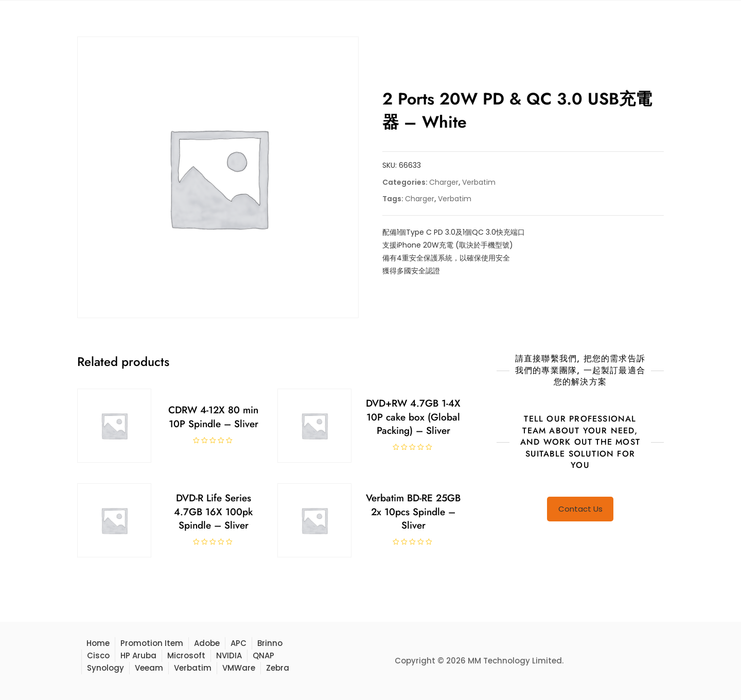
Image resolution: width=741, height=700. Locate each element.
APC (239, 643)
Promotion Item (152, 643)
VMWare (239, 668)
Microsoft (186, 655)
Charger (444, 182)
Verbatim (479, 182)
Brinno (270, 643)
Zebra (278, 668)
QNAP (263, 655)
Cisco (98, 655)
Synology (105, 668)
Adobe (207, 643)
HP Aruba (138, 655)
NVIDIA (229, 655)
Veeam (149, 668)
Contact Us (580, 509)
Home (98, 643)
